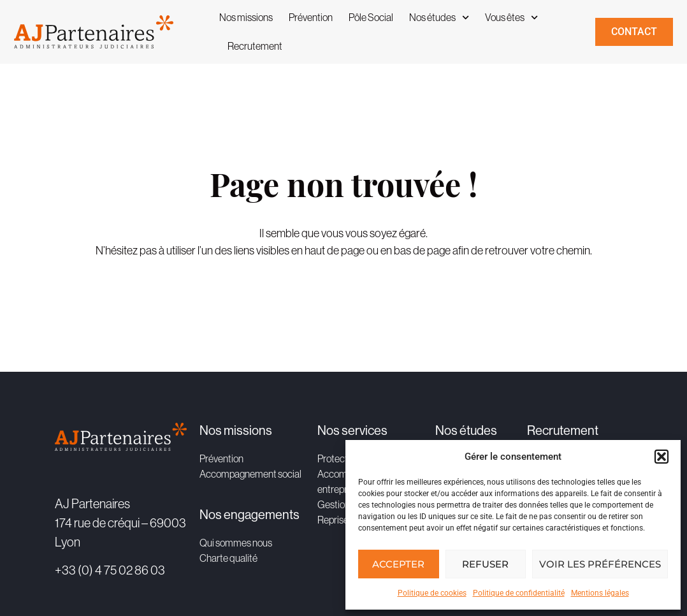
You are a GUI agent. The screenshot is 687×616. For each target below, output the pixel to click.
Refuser (485, 564)
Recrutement (255, 46)
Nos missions (246, 17)
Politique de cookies (432, 593)
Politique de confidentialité (519, 593)
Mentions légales (600, 593)
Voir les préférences (600, 564)
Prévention (311, 17)
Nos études (439, 18)
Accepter (398, 564)
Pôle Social (371, 17)
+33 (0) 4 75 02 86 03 (110, 570)
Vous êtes (511, 18)
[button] (662, 457)
